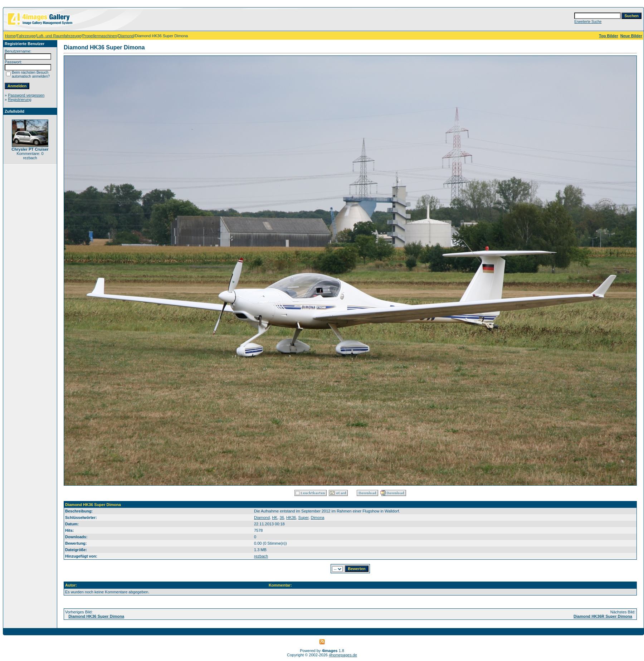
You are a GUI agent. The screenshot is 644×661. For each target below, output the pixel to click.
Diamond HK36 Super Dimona (96, 616)
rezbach (261, 556)
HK (275, 517)
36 (282, 517)
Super (304, 517)
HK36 (291, 517)
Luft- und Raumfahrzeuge (59, 36)
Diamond (126, 36)
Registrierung (19, 99)
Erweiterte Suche (588, 22)
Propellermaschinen (100, 36)
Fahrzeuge (26, 36)
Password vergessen (26, 95)
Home (10, 36)
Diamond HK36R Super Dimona (603, 616)
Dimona (317, 517)
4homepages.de (343, 655)
